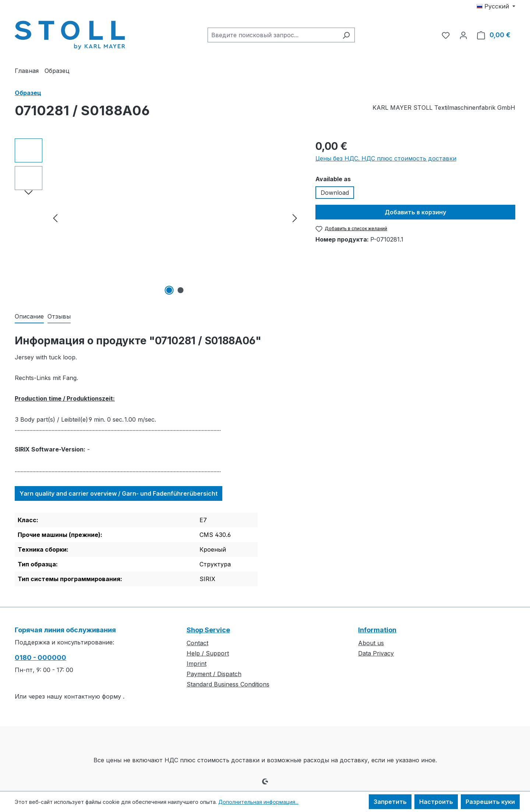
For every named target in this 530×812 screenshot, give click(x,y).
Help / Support (208, 653)
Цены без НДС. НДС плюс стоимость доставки (386, 158)
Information (377, 630)
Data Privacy (376, 653)
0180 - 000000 (40, 658)
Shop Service (208, 630)
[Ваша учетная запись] (463, 35)
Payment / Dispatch (214, 674)
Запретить (390, 802)
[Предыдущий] (55, 218)
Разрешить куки (490, 802)
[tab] (29, 317)
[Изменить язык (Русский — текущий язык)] (496, 6)
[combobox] (273, 35)
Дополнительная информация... (258, 802)
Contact (197, 643)
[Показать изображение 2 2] (181, 290)
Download (335, 193)
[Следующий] (295, 218)
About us (371, 643)
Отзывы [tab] (59, 316)
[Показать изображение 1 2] (169, 290)
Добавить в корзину (415, 212)
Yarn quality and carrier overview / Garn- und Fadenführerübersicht (119, 493)
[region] (158, 218)
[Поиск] (346, 35)
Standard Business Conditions (228, 684)
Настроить (436, 802)
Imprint (197, 664)
